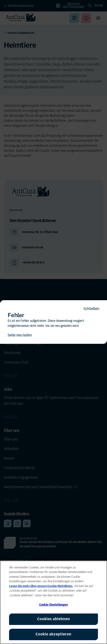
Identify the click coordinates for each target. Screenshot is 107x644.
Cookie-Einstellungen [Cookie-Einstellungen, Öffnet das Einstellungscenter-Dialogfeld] (54, 605)
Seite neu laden (20, 335)
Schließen (91, 309)
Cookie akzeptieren (53, 634)
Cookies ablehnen (54, 619)
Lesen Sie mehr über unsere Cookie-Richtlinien (41, 586)
